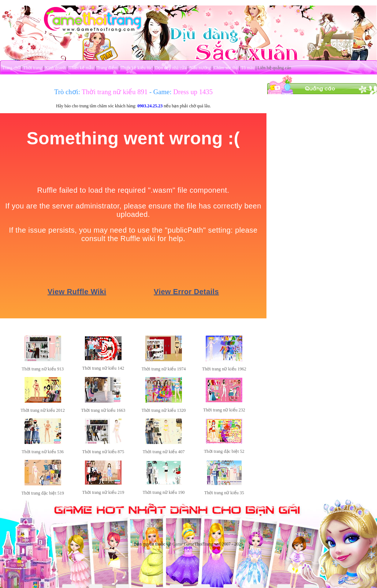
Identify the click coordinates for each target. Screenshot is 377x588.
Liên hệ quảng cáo (275, 68)
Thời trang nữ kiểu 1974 (164, 369)
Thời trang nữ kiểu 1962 (224, 369)
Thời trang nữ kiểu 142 (103, 368)
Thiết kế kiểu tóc (136, 68)
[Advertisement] (322, 140)
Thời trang (33, 68)
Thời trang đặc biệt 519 (42, 493)
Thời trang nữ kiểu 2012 (43, 410)
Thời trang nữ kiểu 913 (43, 369)
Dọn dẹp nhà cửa (171, 68)
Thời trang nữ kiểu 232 (224, 410)
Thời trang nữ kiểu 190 (164, 492)
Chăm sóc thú (226, 68)
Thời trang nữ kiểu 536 (43, 452)
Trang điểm (107, 68)
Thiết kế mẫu (81, 68)
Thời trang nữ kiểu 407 (164, 452)
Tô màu (248, 68)
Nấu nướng (200, 68)
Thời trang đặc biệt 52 (224, 451)
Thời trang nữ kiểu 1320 (164, 410)
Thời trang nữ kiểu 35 (224, 493)
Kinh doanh (55, 68)
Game (178, 544)
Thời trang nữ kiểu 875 (103, 452)
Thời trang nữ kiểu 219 (103, 492)
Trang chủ (11, 68)
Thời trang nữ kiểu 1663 (103, 410)
